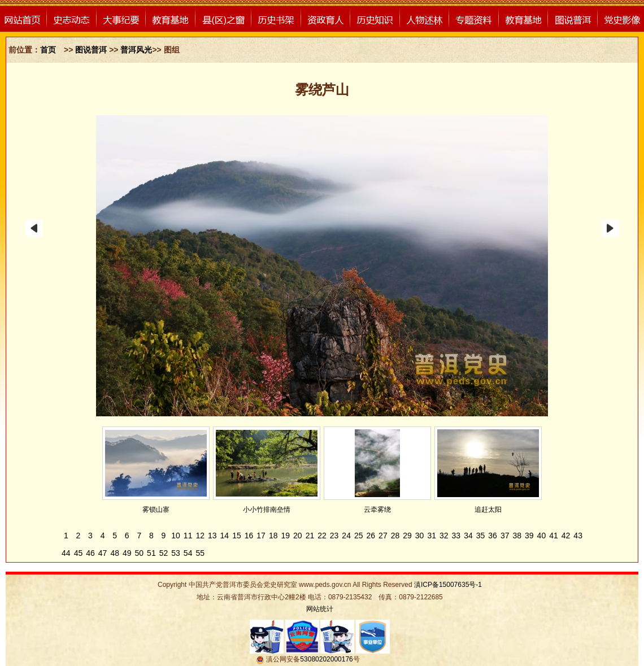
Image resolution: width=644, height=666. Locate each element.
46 (90, 553)
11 (188, 536)
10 (176, 536)
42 (566, 536)
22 (322, 536)
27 (383, 536)
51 (151, 553)
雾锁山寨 (156, 510)
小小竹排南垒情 (267, 510)
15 (237, 536)
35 (481, 536)
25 (359, 536)
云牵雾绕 (377, 510)
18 (273, 536)
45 (79, 553)
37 (505, 536)
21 (310, 536)
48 (115, 553)
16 (249, 536)
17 (261, 536)
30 (420, 536)
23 (334, 536)
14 (225, 536)
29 (407, 536)
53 (176, 553)
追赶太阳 (488, 510)
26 (371, 536)
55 (200, 553)
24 (346, 536)
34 (468, 536)
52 (164, 553)
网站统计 (320, 609)
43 (578, 536)
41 (554, 536)
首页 (48, 50)
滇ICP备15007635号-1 (448, 585)
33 (456, 536)
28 (395, 536)
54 (188, 553)
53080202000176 (326, 659)
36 (493, 536)
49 (127, 553)
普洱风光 (136, 50)
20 (298, 536)
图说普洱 (92, 50)
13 (212, 536)
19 (285, 536)
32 (444, 536)
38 (517, 536)
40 (542, 536)
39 (529, 536)
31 (432, 536)
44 (66, 553)
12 (200, 536)
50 (140, 553)
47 (103, 553)
